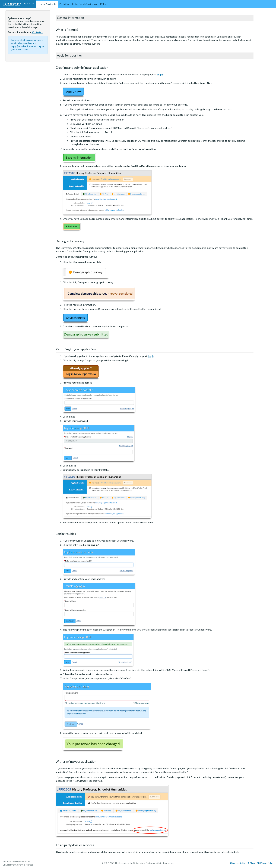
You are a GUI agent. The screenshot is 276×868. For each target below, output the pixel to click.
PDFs (103, 4)
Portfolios (64, 4)
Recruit (18, 4)
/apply (160, 74)
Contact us (37, 32)
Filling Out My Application (85, 4)
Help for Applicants (47, 4)
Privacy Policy (265, 863)
